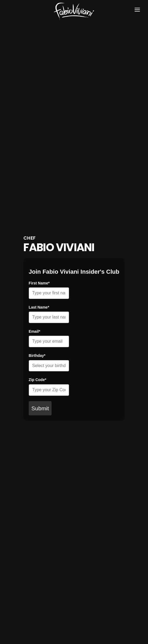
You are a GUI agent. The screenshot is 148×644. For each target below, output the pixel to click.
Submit (40, 408)
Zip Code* (37, 380)
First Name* (39, 283)
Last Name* (39, 307)
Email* (35, 331)
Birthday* (37, 356)
